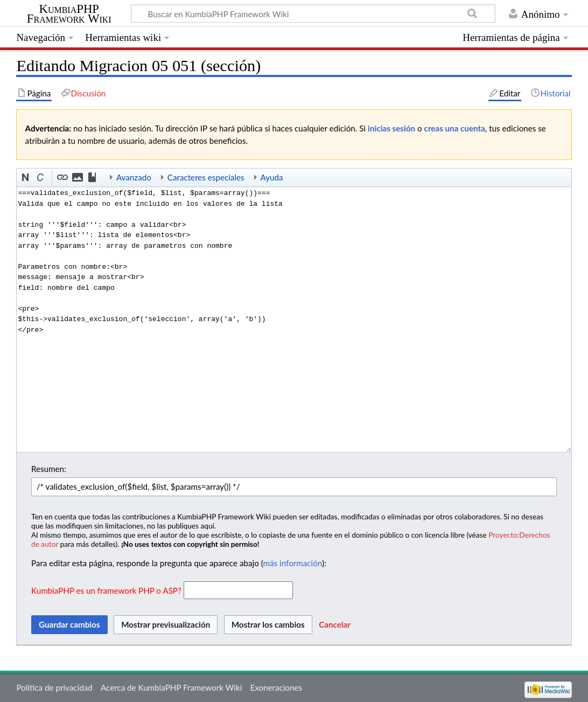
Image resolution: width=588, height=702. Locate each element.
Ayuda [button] (272, 177)
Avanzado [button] (134, 177)
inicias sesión (391, 128)
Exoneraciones (276, 687)
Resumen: (49, 469)
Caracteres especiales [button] (206, 177)
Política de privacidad (54, 687)
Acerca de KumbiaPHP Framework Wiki (171, 687)
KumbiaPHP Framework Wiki (69, 14)
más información (293, 563)
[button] (26, 178)
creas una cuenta (455, 128)
